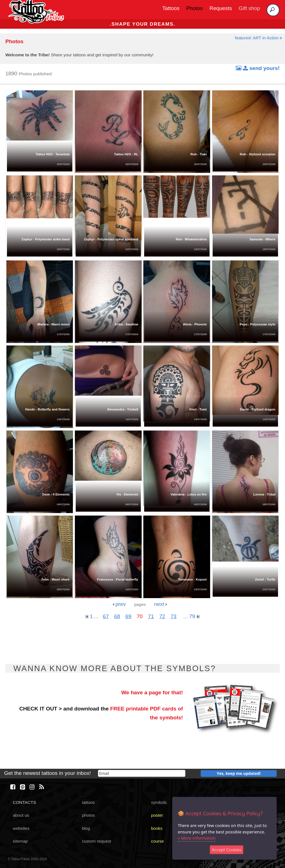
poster (157, 815)
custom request (96, 841)
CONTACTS (24, 802)
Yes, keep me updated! (239, 773)
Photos (195, 8)
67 (106, 616)
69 (128, 616)
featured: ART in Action (259, 38)
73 (174, 616)
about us (21, 815)
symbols (159, 802)
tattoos (88, 802)
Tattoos (171, 8)
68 (117, 616)
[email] (142, 773)
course (158, 841)
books (157, 828)
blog (86, 828)
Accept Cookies (227, 850)
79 (194, 616)
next (161, 604)
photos (88, 815)
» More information (197, 838)
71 (151, 616)
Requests (221, 8)
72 (162, 616)
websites (21, 828)
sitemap (20, 841)
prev (119, 604)
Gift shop (250, 8)
